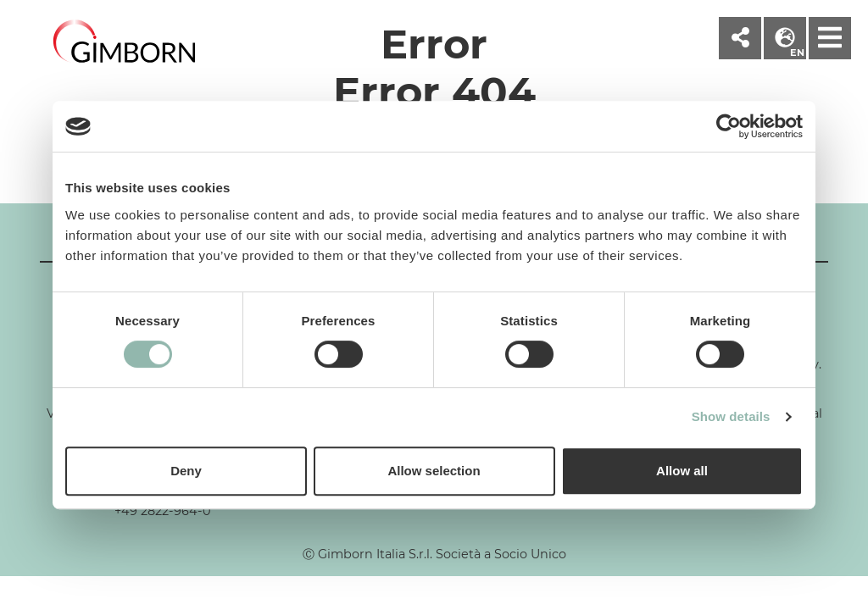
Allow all (682, 471)
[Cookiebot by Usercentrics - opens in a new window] (729, 126)
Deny (186, 471)
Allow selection (434, 471)
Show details (731, 416)
